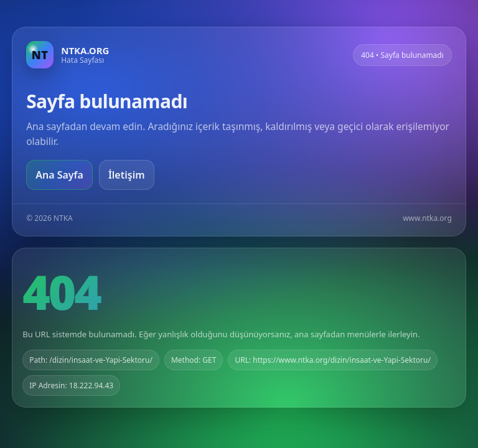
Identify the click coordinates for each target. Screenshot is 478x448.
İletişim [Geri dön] (127, 175)
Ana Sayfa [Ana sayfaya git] (59, 175)
